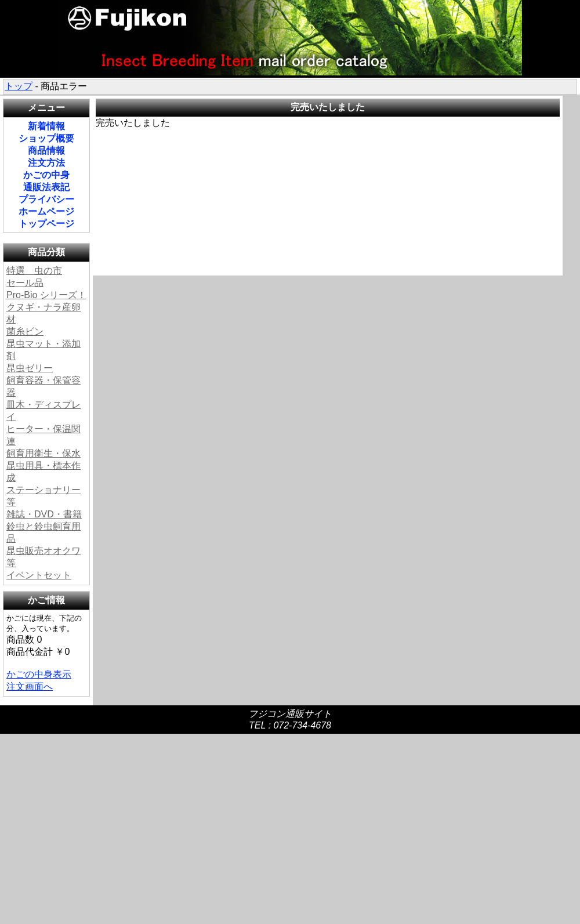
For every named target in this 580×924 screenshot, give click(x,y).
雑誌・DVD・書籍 (44, 514)
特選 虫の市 (34, 271)
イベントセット (39, 575)
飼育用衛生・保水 (43, 453)
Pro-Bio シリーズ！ (46, 295)
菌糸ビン (25, 331)
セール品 (25, 283)
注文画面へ (30, 686)
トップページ (46, 224)
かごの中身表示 (39, 674)
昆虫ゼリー (30, 368)
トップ (19, 86)
